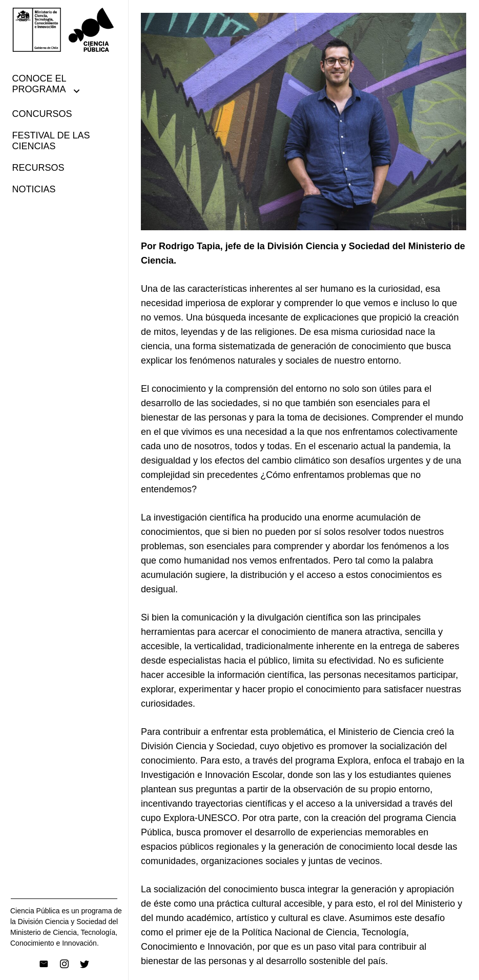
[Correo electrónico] (44, 964)
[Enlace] (64, 30)
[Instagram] (64, 964)
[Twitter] (85, 964)
